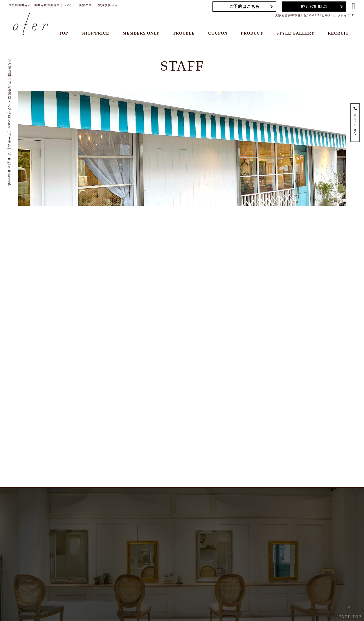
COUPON (218, 33)
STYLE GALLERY (295, 33)
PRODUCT (252, 33)
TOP (64, 33)
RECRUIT (338, 33)
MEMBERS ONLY (141, 33)
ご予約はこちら (245, 7)
